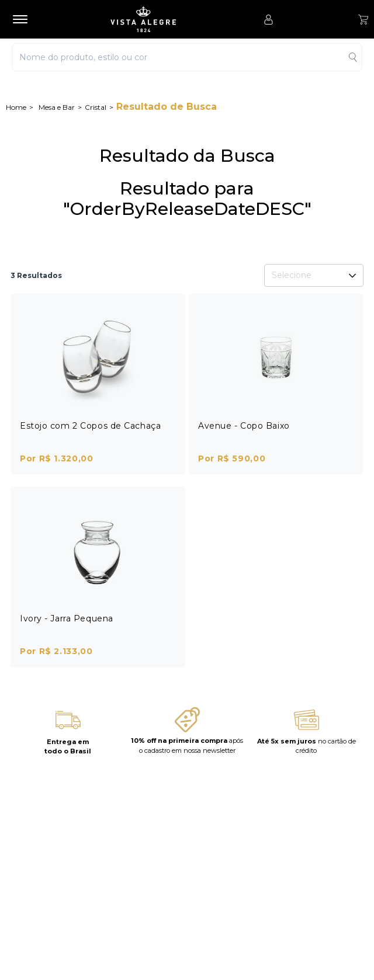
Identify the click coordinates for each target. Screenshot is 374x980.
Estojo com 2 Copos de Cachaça (90, 426)
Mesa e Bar (57, 107)
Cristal (96, 107)
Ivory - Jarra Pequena (67, 618)
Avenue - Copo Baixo (244, 426)
